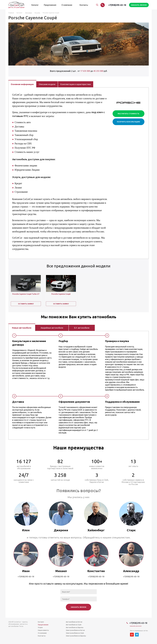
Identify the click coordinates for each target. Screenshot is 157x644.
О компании (42, 633)
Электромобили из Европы (76, 636)
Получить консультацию (128, 122)
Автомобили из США (74, 625)
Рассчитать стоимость (128, 114)
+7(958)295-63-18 (117, 5)
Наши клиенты (43, 630)
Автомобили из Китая (74, 622)
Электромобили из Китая (75, 630)
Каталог (41, 622)
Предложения (43, 625)
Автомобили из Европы (75, 627)
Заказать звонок (136, 626)
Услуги (40, 627)
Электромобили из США (75, 633)
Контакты (42, 636)
